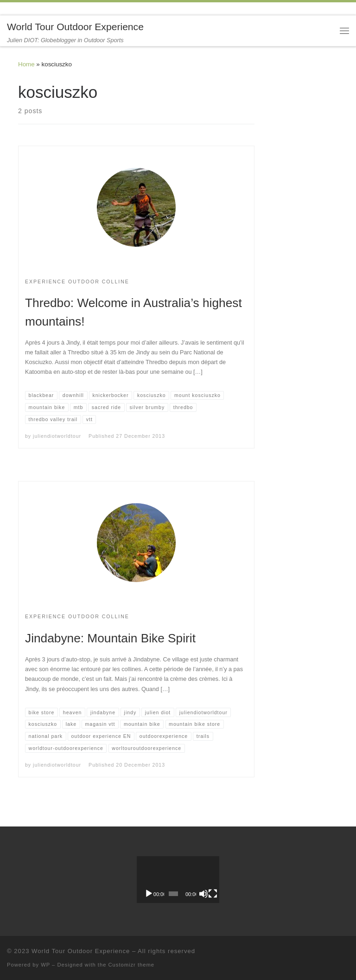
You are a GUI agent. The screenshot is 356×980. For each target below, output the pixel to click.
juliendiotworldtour (57, 436)
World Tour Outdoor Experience (81, 951)
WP (45, 965)
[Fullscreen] (213, 894)
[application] (178, 879)
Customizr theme (132, 965)
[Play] (149, 894)
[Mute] (203, 894)
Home (26, 64)
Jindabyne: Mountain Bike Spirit (110, 638)
